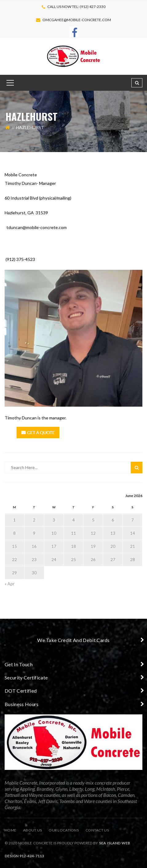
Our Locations (64, 830)
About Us (32, 830)
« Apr (10, 584)
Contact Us (97, 830)
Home (10, 830)
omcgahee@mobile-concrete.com (77, 20)
